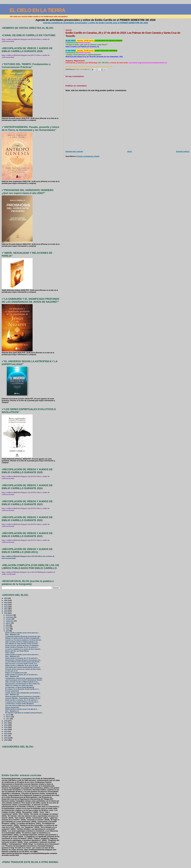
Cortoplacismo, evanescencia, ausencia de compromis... (24, 678)
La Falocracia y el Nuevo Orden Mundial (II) (20, 687)
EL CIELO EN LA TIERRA (37, 10)
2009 (6, 740)
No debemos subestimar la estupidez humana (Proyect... (24, 713)
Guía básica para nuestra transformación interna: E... (23, 667)
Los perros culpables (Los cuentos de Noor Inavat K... (23, 649)
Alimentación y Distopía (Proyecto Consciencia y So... (23, 660)
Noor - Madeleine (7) (12, 711)
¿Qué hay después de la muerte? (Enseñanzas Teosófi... (24, 680)
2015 (6, 727)
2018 (6, 721)
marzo (8, 715)
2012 (6, 734)
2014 (6, 729)
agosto (8, 623)
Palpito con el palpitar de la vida (16, 673)
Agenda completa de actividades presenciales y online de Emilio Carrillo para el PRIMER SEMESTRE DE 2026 (96, 23)
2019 (6, 613)
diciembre (9, 615)
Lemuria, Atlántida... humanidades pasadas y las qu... (23, 698)
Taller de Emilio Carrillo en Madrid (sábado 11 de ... (22, 642)
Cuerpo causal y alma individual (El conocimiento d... (23, 693)
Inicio (130, 151)
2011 (6, 736)
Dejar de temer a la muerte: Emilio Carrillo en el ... (22, 664)
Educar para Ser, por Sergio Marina (17, 651)
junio (8, 627)
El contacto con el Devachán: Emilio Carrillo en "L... (23, 689)
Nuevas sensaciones (12, 707)
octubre (9, 619)
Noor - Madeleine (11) (12, 656)
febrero (9, 717)
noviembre (10, 617)
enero (8, 719)
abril (8, 631)
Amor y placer (10, 653)
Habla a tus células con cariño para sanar (19, 686)
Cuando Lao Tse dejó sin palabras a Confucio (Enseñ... (24, 640)
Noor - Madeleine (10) (12, 635)
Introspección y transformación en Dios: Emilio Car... (23, 684)
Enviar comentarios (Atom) (88, 156)
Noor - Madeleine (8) (12, 695)
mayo (8, 629)
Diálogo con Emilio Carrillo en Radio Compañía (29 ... (23, 638)
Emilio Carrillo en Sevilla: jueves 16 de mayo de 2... (22, 633)
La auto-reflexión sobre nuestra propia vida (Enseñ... (23, 662)
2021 (6, 609)
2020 (6, 611)
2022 (6, 607)
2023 (6, 605)
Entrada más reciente (74, 151)
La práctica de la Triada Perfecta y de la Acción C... (22, 702)
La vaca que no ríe (11, 671)
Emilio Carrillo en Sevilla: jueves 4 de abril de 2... (22, 709)
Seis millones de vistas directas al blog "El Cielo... (22, 644)
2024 (6, 602)
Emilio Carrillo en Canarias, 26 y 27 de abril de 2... (22, 647)
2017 (6, 723)
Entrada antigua (183, 151)
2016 (6, 725)
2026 (6, 598)
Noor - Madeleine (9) (12, 676)
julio (8, 625)
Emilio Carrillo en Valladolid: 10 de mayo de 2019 (22, 666)
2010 (6, 738)
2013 (6, 731)
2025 (6, 600)
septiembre (10, 621)
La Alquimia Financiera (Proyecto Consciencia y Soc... (23, 636)
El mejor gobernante (12, 691)
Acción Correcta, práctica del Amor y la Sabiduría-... (23, 646)
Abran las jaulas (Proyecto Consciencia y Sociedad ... (23, 696)
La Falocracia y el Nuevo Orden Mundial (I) (20, 704)
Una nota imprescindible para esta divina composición (24, 706)
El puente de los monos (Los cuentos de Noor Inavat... (23, 669)
